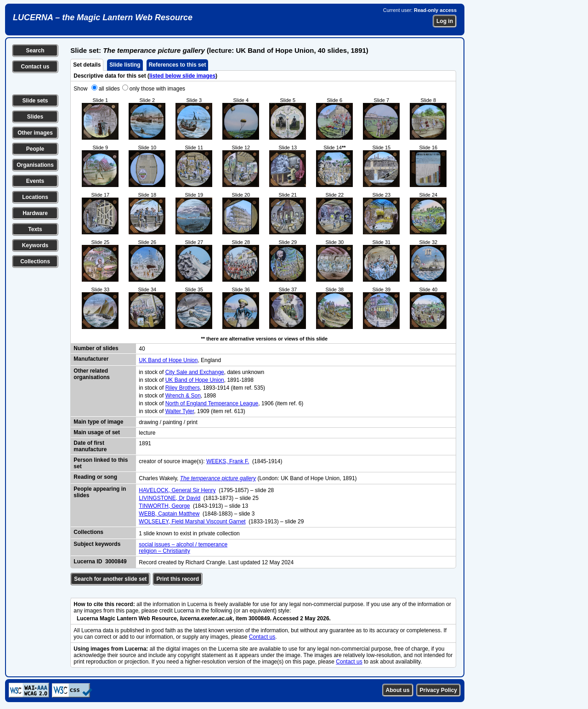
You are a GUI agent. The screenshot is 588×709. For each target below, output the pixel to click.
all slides (109, 89)
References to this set (178, 65)
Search (35, 51)
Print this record (178, 579)
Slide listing (125, 65)
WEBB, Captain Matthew (169, 514)
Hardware (35, 213)
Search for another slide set (110, 579)
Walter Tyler (180, 411)
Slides (35, 117)
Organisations (35, 165)
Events (35, 181)
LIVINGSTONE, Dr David (170, 498)
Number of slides (96, 348)
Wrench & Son (183, 396)
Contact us (35, 67)
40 (142, 349)
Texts (35, 229)
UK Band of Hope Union (168, 360)
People (35, 149)
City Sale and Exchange (195, 372)
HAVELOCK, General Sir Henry (177, 490)
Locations (35, 197)
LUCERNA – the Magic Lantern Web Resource (103, 17)
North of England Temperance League (212, 403)
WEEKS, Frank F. (228, 461)
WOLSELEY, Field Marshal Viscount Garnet (192, 522)
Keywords (35, 245)
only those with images (157, 89)
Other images (35, 133)
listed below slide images (182, 76)
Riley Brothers (183, 388)
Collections (35, 261)
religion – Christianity (164, 551)
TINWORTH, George (164, 506)
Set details (87, 65)
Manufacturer (91, 359)
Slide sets (35, 101)
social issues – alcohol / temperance (183, 545)
